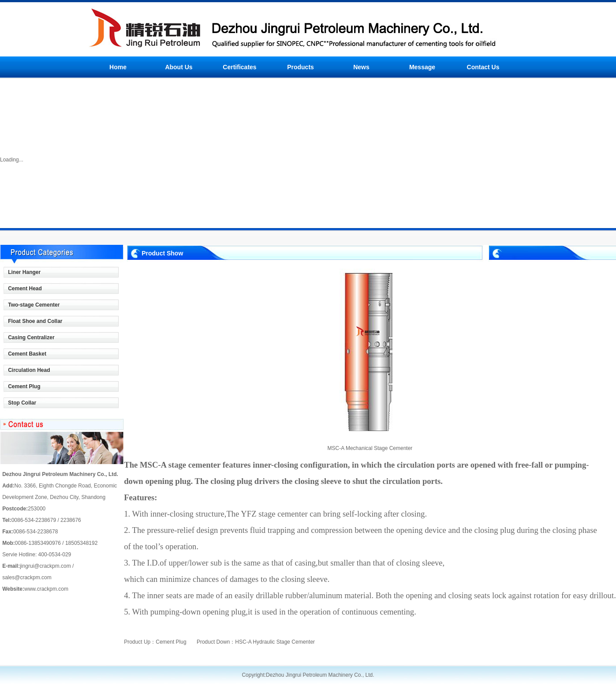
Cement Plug (171, 642)
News (361, 67)
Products (301, 67)
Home (118, 67)
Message (422, 67)
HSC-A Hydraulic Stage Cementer (275, 642)
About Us (179, 67)
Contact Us (483, 67)
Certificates (239, 67)
